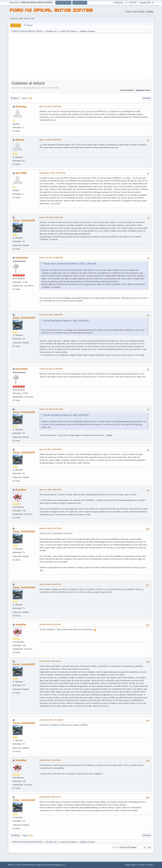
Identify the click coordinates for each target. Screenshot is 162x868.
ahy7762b (21, 173)
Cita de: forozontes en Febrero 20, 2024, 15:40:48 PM (66, 415)
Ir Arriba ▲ (150, 865)
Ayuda (127, 865)
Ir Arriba (15, 836)
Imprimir (147, 98)
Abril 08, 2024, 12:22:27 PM (50, 797)
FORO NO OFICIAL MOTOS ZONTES (51, 11)
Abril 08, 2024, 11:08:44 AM (50, 661)
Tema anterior (127, 90)
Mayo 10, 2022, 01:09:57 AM (50, 106)
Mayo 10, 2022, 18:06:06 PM (50, 140)
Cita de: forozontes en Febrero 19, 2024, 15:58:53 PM (66, 321)
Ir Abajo (15, 98)
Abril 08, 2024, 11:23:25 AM (50, 760)
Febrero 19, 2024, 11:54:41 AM (51, 217)
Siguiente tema (143, 90)
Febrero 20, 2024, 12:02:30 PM (51, 315)
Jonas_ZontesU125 (24, 220)
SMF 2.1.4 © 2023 (15, 865)
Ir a (114, 847)
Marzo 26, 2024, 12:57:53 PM (50, 528)
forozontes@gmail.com (57, 865)
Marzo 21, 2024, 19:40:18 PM (50, 490)
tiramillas (21, 490)
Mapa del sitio (42, 865)
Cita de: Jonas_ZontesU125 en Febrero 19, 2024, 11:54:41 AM (70, 264)
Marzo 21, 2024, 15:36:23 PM (50, 449)
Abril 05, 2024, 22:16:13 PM (50, 624)
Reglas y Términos (138, 865)
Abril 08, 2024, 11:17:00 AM (52, 720)
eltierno (20, 140)
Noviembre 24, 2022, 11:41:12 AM (52, 173)
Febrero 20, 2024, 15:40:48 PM (51, 369)
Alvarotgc (21, 107)
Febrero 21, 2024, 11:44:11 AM (51, 409)
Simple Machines (29, 865)
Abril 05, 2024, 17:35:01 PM (50, 584)
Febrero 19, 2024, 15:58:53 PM (51, 258)
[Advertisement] (81, 57)
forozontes (22, 258)
